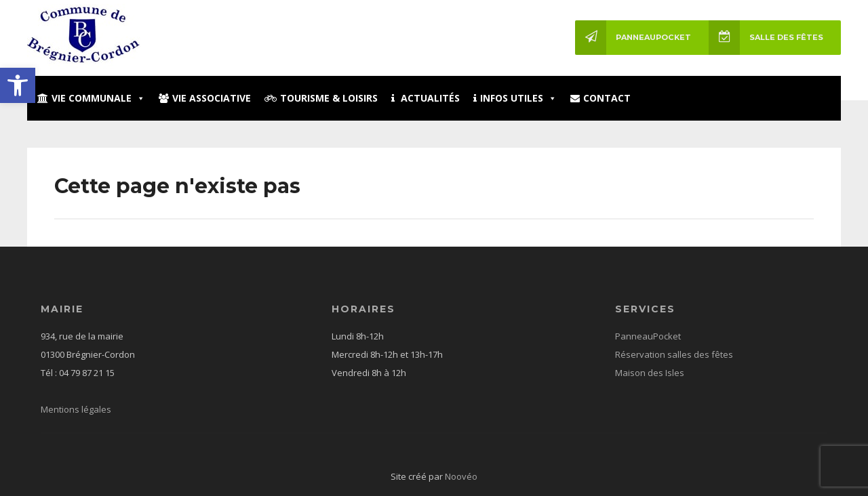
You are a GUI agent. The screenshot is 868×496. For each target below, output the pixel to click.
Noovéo (461, 476)
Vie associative (205, 98)
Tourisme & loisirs (321, 98)
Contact (600, 98)
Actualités (426, 98)
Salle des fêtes (766, 38)
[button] (18, 85)
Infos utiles (515, 98)
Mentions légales (76, 409)
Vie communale (91, 98)
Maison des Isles (650, 373)
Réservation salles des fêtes (674, 354)
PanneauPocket (633, 38)
